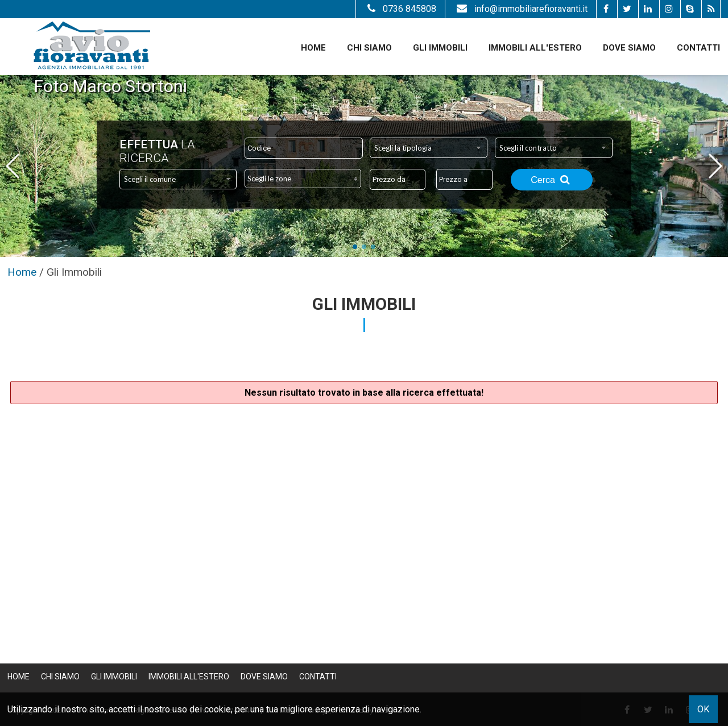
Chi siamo (369, 48)
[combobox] (429, 148)
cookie (218, 709)
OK (703, 709)
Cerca (552, 180)
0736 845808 (400, 9)
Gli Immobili (440, 48)
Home (313, 48)
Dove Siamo (629, 48)
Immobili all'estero (535, 48)
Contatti (698, 48)
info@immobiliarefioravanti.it (521, 9)
